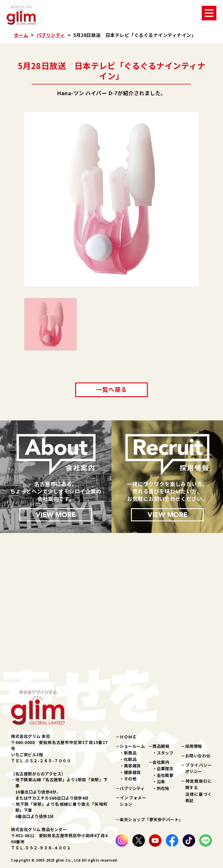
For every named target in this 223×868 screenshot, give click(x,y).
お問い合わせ (198, 756)
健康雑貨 (132, 772)
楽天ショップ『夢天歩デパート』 (151, 819)
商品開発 (161, 746)
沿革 (161, 782)
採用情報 (194, 746)
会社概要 (165, 775)
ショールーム (132, 746)
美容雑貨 (132, 766)
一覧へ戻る (111, 389)
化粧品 (130, 759)
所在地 (163, 788)
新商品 (130, 753)
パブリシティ (51, 35)
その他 (130, 779)
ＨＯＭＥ (128, 737)
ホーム (21, 35)
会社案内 (161, 762)
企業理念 (165, 768)
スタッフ (165, 753)
